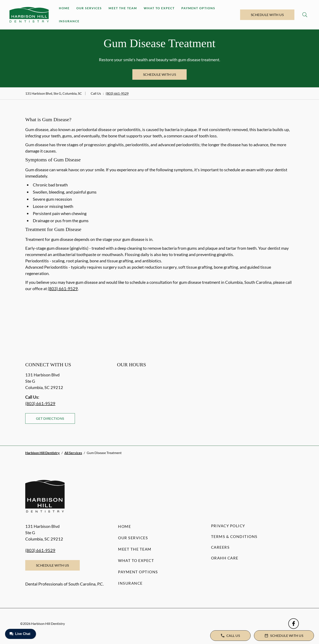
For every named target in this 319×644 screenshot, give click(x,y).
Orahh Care (225, 558)
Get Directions (50, 418)
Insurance (69, 21)
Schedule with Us (267, 15)
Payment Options (198, 8)
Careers (220, 547)
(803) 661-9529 (117, 93)
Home (64, 8)
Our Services (89, 8)
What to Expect (159, 8)
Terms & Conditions (234, 536)
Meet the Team (123, 8)
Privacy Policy (228, 526)
